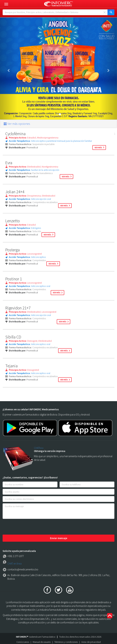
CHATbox (39, 448)
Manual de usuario (42, 642)
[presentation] (29, 527)
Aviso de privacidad (91, 642)
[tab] (58, 124)
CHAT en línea (15, 564)
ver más (98, 148)
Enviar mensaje (59, 538)
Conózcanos (23, 642)
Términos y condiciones (66, 642)
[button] (9, 69)
